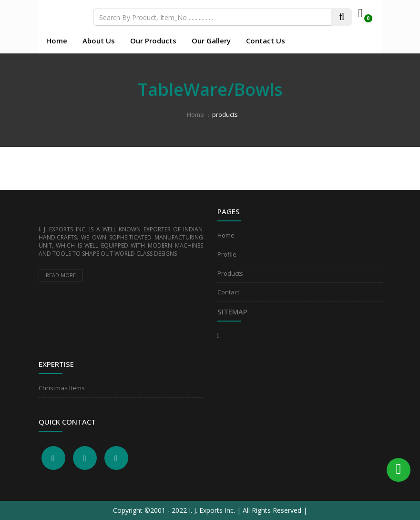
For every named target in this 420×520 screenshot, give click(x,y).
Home (57, 41)
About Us (99, 41)
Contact (228, 292)
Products (230, 273)
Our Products (153, 41)
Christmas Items (62, 388)
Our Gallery (211, 41)
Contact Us (266, 41)
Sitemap (232, 312)
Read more (61, 275)
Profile (227, 254)
